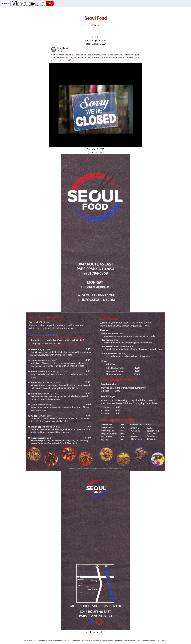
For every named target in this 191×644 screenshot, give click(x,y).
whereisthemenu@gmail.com (149, 641)
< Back (6, 4)
